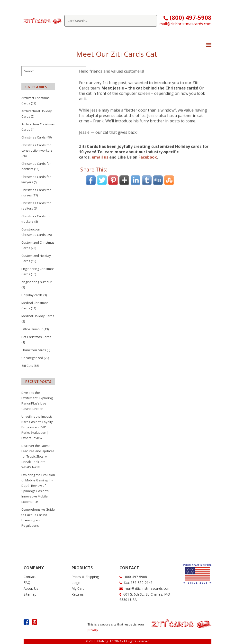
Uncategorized (32, 358)
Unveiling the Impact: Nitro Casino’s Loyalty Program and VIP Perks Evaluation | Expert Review (37, 427)
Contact (30, 577)
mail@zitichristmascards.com (185, 24)
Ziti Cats (27, 366)
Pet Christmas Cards (36, 337)
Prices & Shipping (85, 577)
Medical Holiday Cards (38, 316)
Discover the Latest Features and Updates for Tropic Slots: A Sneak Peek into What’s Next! (38, 456)
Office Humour (32, 329)
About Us (31, 588)
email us (100, 150)
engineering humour (36, 282)
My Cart (78, 588)
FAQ (27, 583)
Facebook (148, 150)
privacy (93, 630)
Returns (78, 594)
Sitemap (30, 594)
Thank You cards (34, 350)
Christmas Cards (34, 137)
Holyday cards (32, 295)
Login (76, 583)
